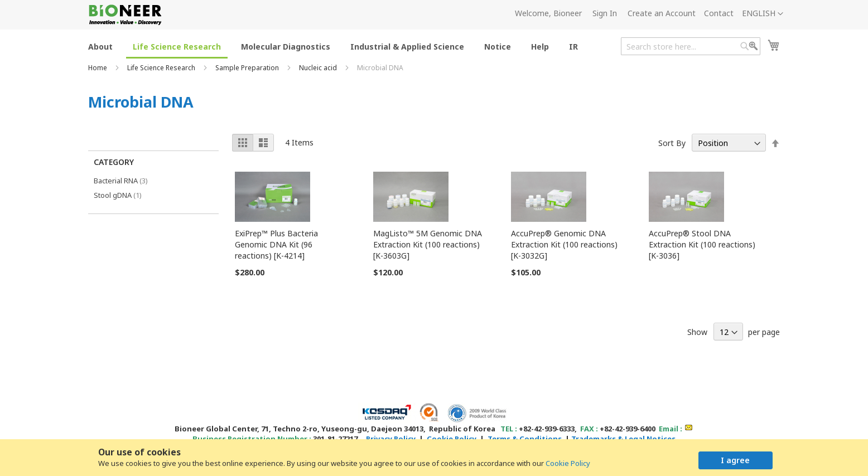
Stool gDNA (124, 195)
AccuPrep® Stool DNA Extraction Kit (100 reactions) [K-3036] (702, 244)
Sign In (605, 13)
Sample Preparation (248, 68)
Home (98, 68)
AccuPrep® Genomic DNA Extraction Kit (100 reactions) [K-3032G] (564, 244)
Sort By (672, 143)
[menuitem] (100, 46)
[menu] (336, 46)
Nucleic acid (319, 68)
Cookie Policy (568, 463)
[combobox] (691, 46)
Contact (719, 13)
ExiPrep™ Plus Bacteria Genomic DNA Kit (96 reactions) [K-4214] (276, 244)
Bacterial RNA (129, 180)
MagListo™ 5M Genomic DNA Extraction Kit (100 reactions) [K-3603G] (428, 244)
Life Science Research (162, 68)
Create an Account (662, 13)
